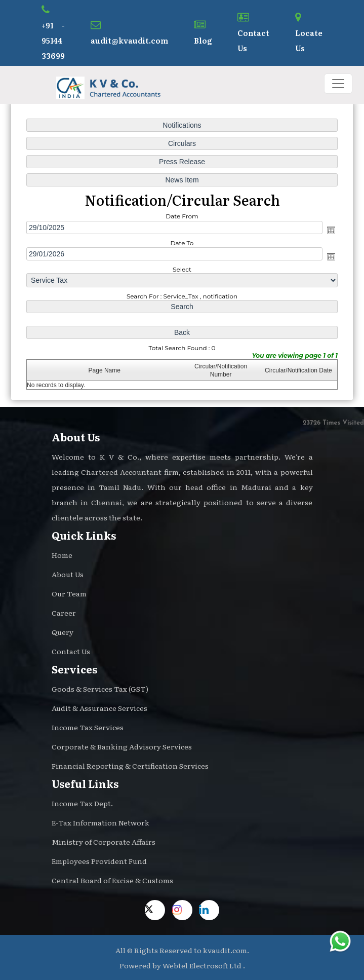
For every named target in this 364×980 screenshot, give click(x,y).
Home (62, 555)
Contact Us (253, 33)
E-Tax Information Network (100, 822)
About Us (68, 574)
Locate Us (309, 33)
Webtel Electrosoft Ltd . (204, 965)
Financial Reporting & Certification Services (130, 766)
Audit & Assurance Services (99, 708)
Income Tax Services (88, 727)
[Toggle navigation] (338, 84)
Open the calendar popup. (330, 230)
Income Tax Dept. (82, 803)
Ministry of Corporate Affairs (104, 842)
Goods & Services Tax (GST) (100, 689)
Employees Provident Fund (99, 861)
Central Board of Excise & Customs (112, 880)
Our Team (69, 593)
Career (64, 613)
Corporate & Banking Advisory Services (122, 746)
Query (63, 632)
